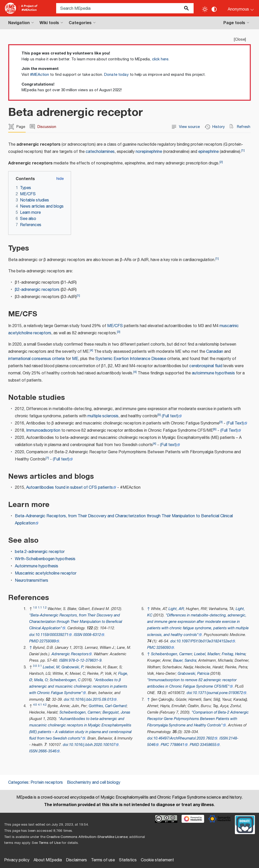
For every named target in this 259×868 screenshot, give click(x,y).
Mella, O (41, 680)
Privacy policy (17, 860)
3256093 (164, 648)
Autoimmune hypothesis (37, 566)
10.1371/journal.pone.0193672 (218, 693)
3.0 (35, 666)
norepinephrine (149, 152)
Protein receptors (47, 783)
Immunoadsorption (43, 431)
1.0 (35, 608)
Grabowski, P (72, 667)
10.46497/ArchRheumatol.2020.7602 (184, 738)
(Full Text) (235, 423)
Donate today (116, 75)
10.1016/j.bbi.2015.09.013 (92, 700)
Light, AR (176, 609)
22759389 (48, 641)
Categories (18, 783)
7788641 (177, 745)
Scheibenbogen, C (65, 680)
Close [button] (240, 39)
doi (32, 635)
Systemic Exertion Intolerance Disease (131, 359)
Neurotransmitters (32, 581)
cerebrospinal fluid (206, 366)
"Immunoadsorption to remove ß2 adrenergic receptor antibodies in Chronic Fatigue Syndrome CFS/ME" (192, 683)
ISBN (63, 661)
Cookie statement (157, 860)
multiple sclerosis (103, 416)
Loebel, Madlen (207, 654)
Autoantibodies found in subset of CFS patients (69, 488)
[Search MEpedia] (125, 8)
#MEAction (39, 75)
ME (75, 359)
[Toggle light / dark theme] (205, 9)
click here (160, 59)
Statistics (128, 860)
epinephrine (208, 152)
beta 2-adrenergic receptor (40, 552)
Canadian (215, 352)
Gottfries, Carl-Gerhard (108, 706)
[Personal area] (238, 8)
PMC (151, 648)
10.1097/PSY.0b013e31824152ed (204, 641)
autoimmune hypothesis (213, 373)
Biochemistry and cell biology (94, 783)
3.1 (40, 666)
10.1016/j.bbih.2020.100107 (92, 745)
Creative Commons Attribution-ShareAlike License (87, 837)
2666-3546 (47, 751)
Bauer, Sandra (185, 661)
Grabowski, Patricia (193, 674)
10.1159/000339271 (52, 635)
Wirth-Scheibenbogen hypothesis (45, 559)
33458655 (208, 745)
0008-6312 (92, 635)
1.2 (45, 608)
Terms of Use (50, 843)
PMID (34, 641)
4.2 (45, 705)
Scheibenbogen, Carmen (80, 712)
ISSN (78, 635)
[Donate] (245, 824)
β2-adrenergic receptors (37, 290)
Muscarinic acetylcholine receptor (46, 573)
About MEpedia (48, 860)
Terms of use (103, 860)
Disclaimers (76, 860)
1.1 (40, 608)
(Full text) (170, 416)
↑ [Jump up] (31, 648)
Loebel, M (51, 667)
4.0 (35, 705)
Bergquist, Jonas (116, 712)
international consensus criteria (36, 359)
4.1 (40, 705)
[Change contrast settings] (214, 9)
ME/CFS (115, 326)
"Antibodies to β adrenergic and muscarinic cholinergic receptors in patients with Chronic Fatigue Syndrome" (78, 686)
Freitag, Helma (234, 654)
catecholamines (100, 152)
